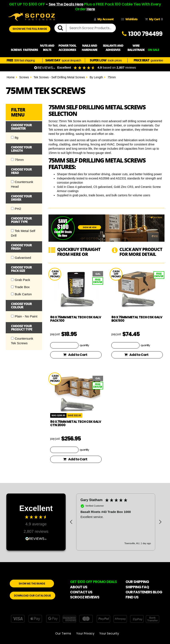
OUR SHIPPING (137, 582)
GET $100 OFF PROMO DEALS (93, 582)
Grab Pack (21, 280)
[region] (116, 522)
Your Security (109, 633)
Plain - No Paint (24, 316)
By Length (96, 77)
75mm (112, 77)
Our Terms (63, 633)
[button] (71, 522)
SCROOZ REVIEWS (85, 597)
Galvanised (21, 258)
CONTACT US (81, 592)
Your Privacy (85, 633)
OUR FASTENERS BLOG (144, 592)
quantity (84, 345)
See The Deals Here (66, 4)
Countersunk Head (22, 184)
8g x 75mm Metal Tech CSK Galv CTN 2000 (76, 423)
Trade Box (20, 287)
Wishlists (129, 19)
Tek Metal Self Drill (23, 233)
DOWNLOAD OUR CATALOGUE (32, 596)
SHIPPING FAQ (137, 587)
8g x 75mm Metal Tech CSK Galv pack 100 (76, 319)
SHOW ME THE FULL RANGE (30, 29)
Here (91, 9)
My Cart (153, 19)
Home (11, 77)
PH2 (16, 209)
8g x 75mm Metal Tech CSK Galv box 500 (137, 319)
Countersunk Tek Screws (22, 341)
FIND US (132, 597)
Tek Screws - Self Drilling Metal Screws (59, 77)
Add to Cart (75, 355)
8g (15, 138)
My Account (104, 19)
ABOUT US (79, 587)
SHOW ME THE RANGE (32, 584)
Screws (24, 77)
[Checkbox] (12, 137)
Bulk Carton (21, 294)
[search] (62, 28)
